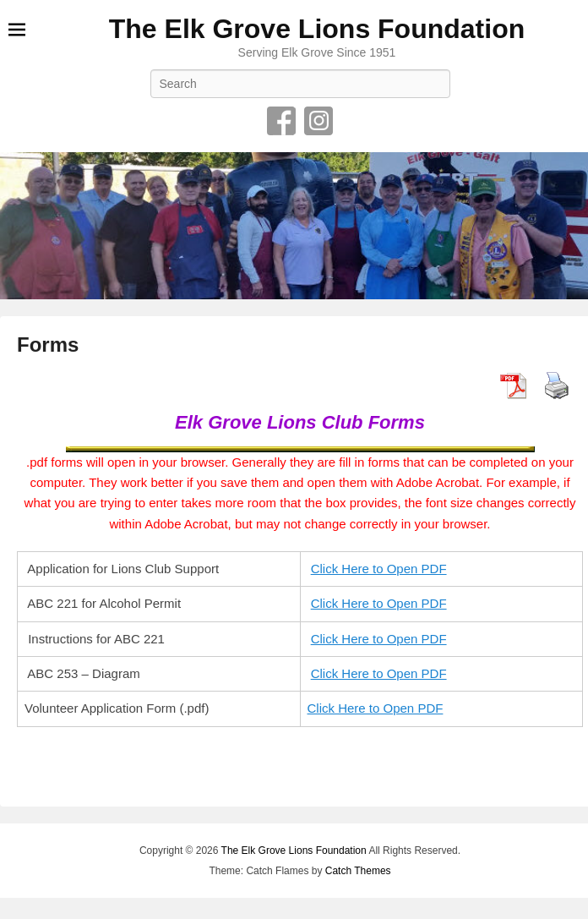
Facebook (281, 121)
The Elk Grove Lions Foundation (317, 29)
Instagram (318, 121)
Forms (48, 345)
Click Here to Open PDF (379, 569)
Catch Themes (358, 871)
